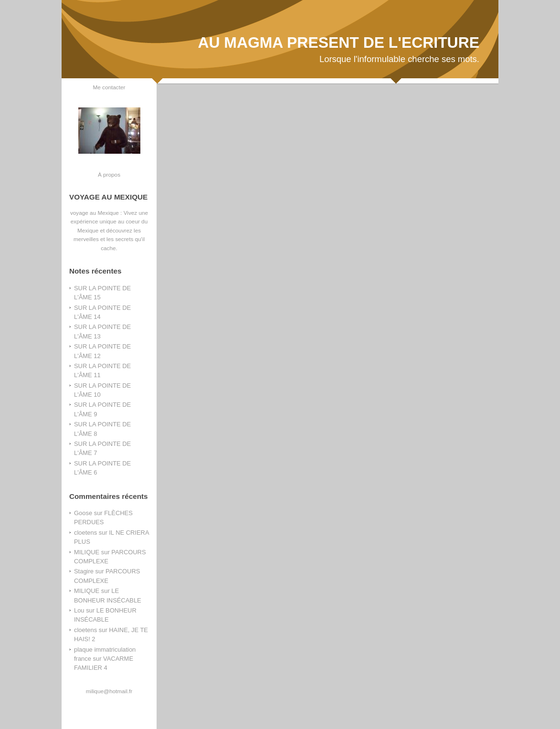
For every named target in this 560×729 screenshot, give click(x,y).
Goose (83, 513)
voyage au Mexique (95, 213)
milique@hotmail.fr (109, 691)
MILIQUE (87, 552)
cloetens (85, 533)
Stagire (84, 571)
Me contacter (109, 87)
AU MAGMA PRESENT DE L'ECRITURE (338, 42)
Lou (79, 610)
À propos (109, 174)
